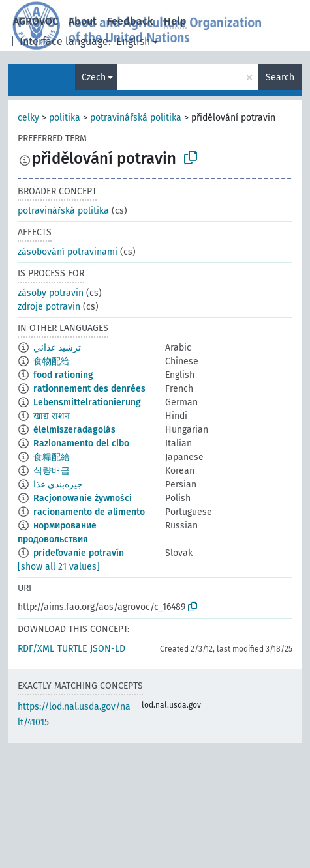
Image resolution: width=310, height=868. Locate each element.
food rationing (63, 375)
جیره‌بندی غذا (58, 485)
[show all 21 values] (59, 567)
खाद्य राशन (52, 416)
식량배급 (52, 471)
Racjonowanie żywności (83, 498)
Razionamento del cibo (81, 443)
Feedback (130, 21)
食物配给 (52, 361)
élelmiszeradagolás (74, 430)
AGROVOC (36, 21)
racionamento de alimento (89, 512)
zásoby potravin (51, 293)
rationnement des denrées (89, 389)
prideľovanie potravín (79, 553)
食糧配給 (52, 457)
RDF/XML (36, 649)
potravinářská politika (136, 118)
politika (65, 118)
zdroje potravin (49, 307)
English (133, 41)
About (83, 21)
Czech (94, 77)
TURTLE (72, 649)
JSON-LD (108, 649)
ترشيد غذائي (57, 348)
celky (28, 118)
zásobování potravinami (68, 252)
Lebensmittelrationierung (87, 402)
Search (280, 77)
